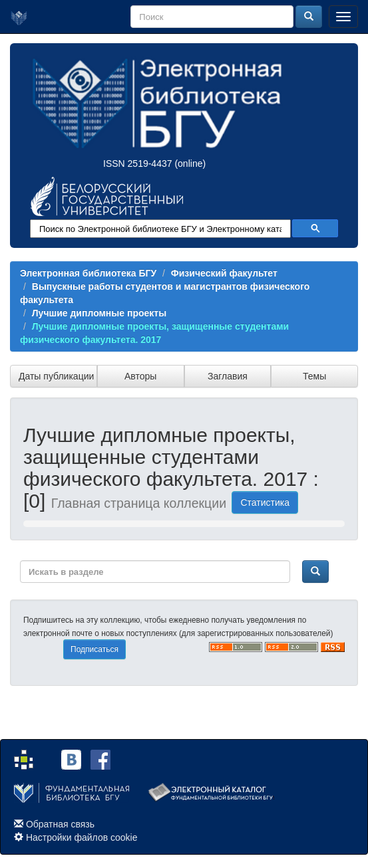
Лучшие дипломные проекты (99, 313)
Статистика (265, 502)
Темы (314, 376)
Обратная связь (60, 824)
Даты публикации (56, 376)
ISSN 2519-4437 (138, 163)
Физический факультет (224, 273)
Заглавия (228, 376)
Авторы (140, 376)
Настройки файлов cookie (82, 837)
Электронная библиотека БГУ (88, 273)
